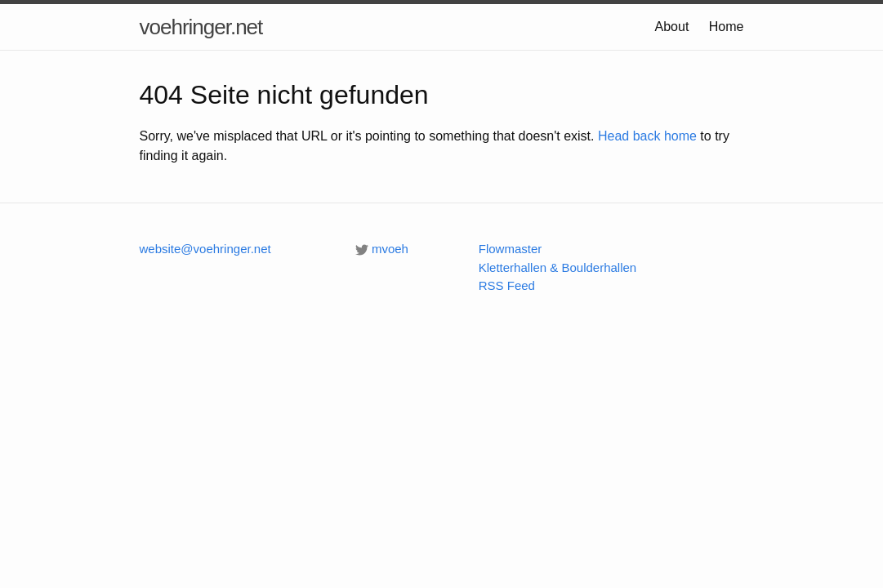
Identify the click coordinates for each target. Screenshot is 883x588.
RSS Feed (507, 285)
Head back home (647, 136)
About (672, 27)
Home (727, 27)
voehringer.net (201, 27)
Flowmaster (511, 249)
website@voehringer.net (205, 249)
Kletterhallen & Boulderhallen (557, 267)
